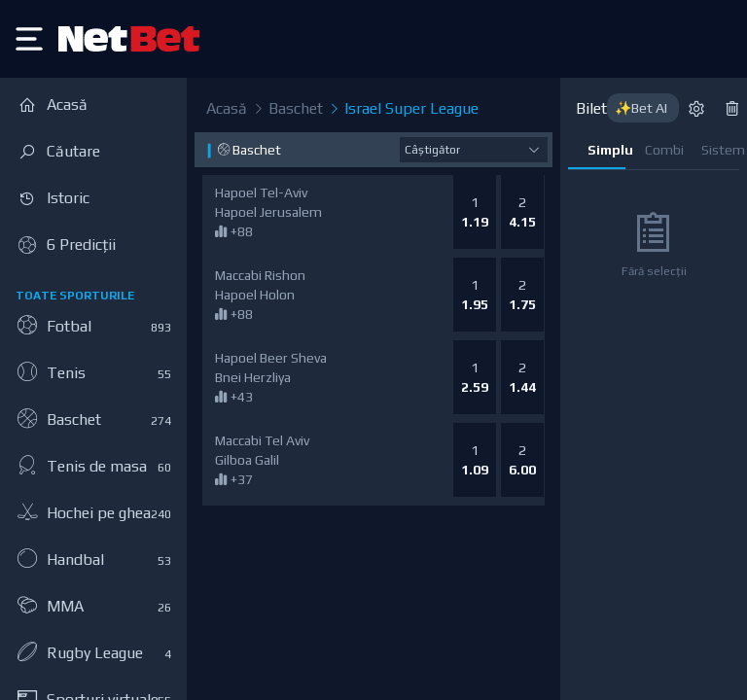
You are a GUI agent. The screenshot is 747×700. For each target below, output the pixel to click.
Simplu (606, 150)
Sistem (720, 150)
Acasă (227, 108)
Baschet (287, 109)
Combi (664, 150)
